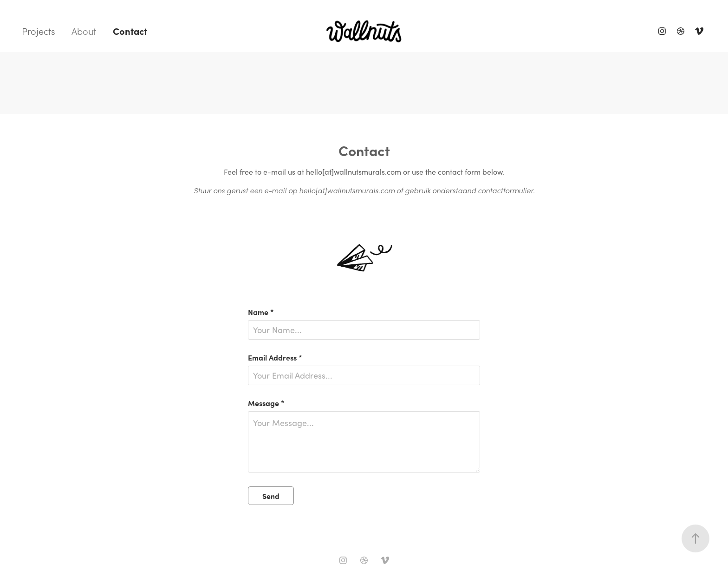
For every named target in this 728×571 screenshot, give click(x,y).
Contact (130, 31)
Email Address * (275, 357)
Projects (39, 31)
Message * (266, 403)
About (84, 31)
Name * (261, 312)
